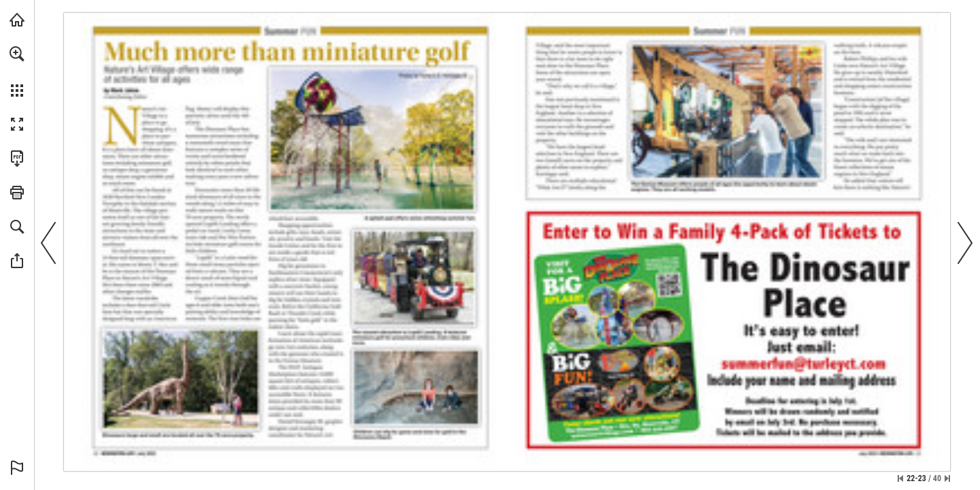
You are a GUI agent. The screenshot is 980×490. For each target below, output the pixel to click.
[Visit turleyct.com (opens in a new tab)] (17, 20)
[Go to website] (618, 432)
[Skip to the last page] (947, 478)
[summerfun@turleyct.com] (804, 363)
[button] (17, 54)
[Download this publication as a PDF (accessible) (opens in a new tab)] (17, 159)
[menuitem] (17, 71)
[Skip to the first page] (900, 478)
